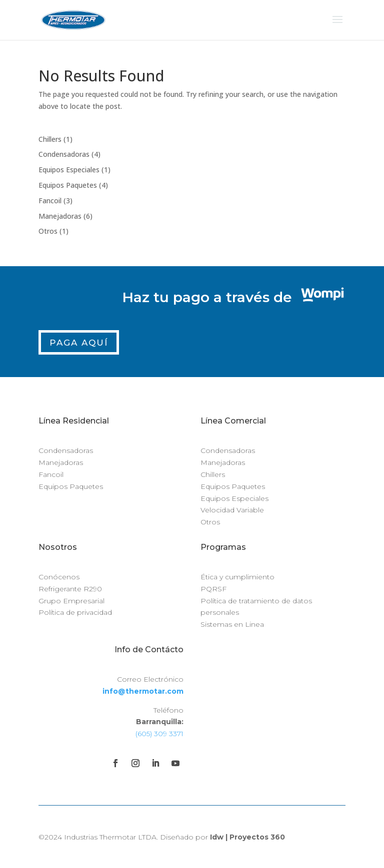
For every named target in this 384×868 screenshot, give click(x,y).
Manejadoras (61, 462)
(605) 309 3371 (159, 734)
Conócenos (59, 577)
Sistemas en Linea (232, 624)
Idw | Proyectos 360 (247, 837)
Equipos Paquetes (71, 486)
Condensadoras (66, 450)
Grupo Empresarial (71, 601)
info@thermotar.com (143, 691)
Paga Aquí (79, 343)
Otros (210, 522)
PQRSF (213, 589)
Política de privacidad (75, 612)
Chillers (213, 474)
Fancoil (51, 474)
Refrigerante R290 (70, 589)
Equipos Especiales (234, 498)
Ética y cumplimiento (237, 577)
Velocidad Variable (232, 510)
